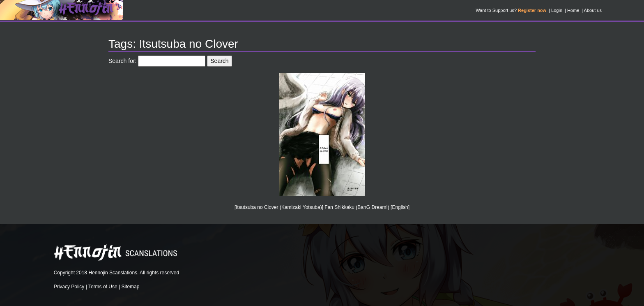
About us (593, 10)
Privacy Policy (69, 287)
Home (573, 10)
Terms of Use (103, 287)
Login (557, 10)
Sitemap (130, 287)
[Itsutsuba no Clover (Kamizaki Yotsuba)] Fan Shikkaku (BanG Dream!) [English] (322, 207)
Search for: (122, 61)
